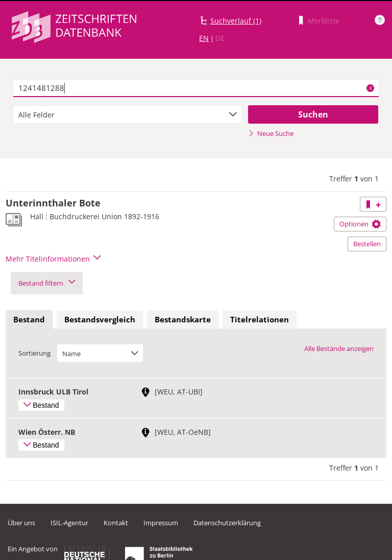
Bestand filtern (47, 283)
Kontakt (116, 523)
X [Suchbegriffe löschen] (371, 88)
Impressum (161, 523)
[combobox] (127, 114)
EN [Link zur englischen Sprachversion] (204, 38)
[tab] (29, 320)
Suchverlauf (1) (236, 21)
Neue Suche (271, 133)
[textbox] (196, 88)
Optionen (360, 224)
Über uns (21, 523)
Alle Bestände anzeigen (339, 348)
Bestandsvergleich (100, 319)
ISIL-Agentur (69, 523)
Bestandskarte (183, 319)
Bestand (29, 319)
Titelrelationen (260, 319)
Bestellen (367, 244)
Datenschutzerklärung (227, 523)
